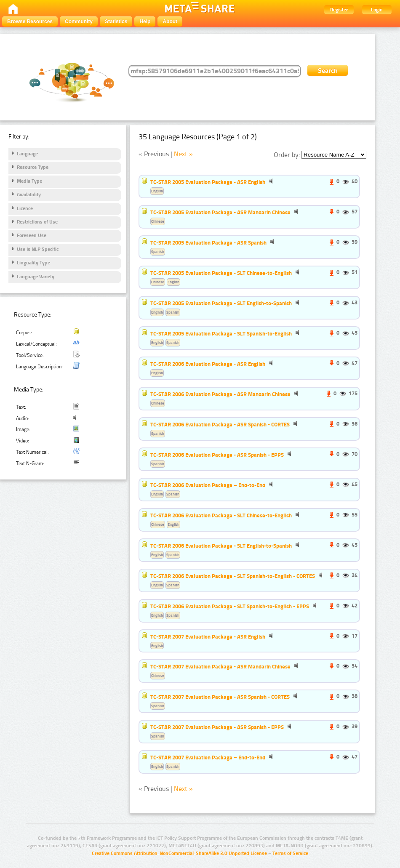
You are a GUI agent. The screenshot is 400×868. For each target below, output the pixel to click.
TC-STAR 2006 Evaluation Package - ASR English (208, 364)
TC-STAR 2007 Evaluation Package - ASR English (208, 636)
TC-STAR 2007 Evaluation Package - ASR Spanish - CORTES (220, 697)
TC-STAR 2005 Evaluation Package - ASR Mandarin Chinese (220, 212)
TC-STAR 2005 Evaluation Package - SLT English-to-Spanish (221, 303)
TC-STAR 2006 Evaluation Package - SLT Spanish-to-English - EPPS (230, 606)
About (170, 21)
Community (79, 21)
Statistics (116, 21)
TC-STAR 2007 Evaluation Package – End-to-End (208, 757)
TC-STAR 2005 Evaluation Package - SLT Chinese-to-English (221, 273)
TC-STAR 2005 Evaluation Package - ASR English (208, 182)
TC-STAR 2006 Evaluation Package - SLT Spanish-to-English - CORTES (233, 576)
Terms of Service (290, 853)
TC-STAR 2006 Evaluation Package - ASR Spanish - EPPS (217, 455)
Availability (29, 194)
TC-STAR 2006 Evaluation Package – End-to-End (208, 485)
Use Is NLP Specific (38, 249)
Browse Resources (30, 21)
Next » (183, 154)
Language (27, 154)
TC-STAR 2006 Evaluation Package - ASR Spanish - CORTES (220, 424)
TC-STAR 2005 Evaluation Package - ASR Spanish (208, 242)
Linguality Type (33, 263)
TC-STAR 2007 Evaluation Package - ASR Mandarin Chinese (220, 666)
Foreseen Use (32, 235)
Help (145, 21)
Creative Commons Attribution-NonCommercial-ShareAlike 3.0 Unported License (179, 853)
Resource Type (33, 167)
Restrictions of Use (37, 222)
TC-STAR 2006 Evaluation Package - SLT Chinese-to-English (221, 515)
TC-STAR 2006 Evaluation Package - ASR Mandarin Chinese (220, 394)
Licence (25, 208)
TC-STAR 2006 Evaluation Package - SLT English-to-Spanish (221, 546)
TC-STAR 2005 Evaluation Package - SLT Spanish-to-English (221, 333)
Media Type (29, 181)
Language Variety (36, 277)
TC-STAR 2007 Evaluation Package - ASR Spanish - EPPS (217, 727)
